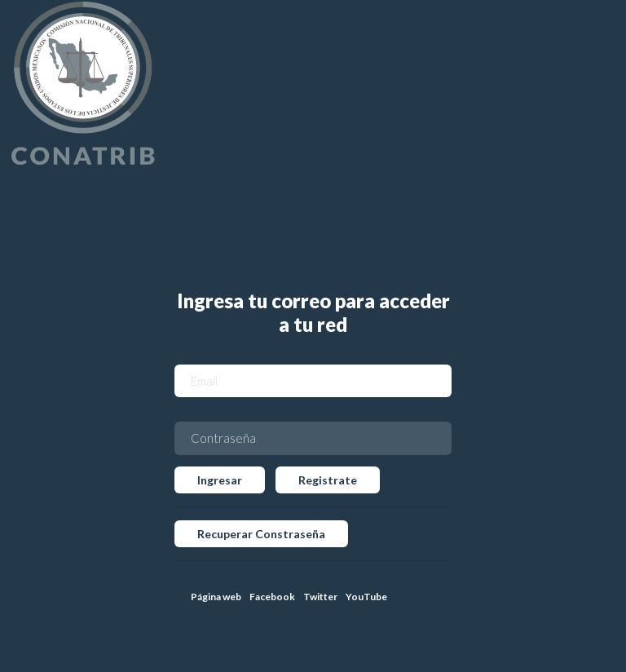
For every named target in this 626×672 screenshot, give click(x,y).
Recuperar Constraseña (261, 534)
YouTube (366, 597)
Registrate (328, 480)
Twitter (320, 597)
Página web (216, 597)
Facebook (272, 597)
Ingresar (220, 480)
